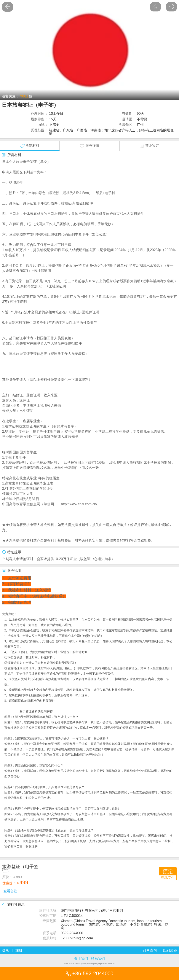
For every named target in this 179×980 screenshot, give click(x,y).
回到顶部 (170, 950)
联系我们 (98, 958)
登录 (6, 950)
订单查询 (150, 950)
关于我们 (81, 958)
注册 (19, 950)
